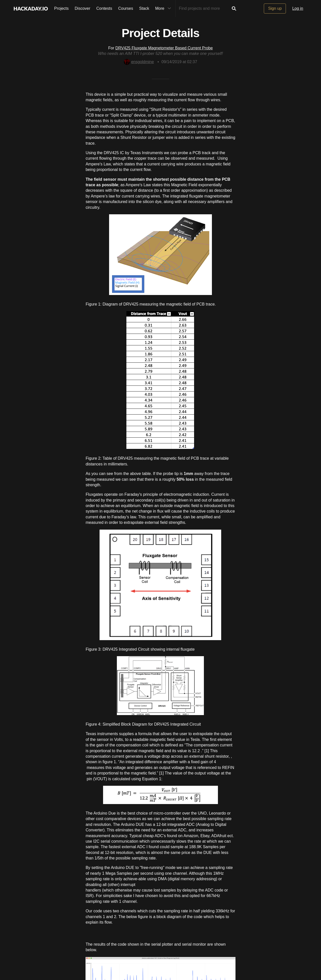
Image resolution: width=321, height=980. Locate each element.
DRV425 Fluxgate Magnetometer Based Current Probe (164, 48)
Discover (83, 8)
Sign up (275, 8)
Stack (144, 8)
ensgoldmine (139, 62)
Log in (298, 8)
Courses (126, 8)
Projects (61, 8)
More (164, 9)
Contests (104, 8)
